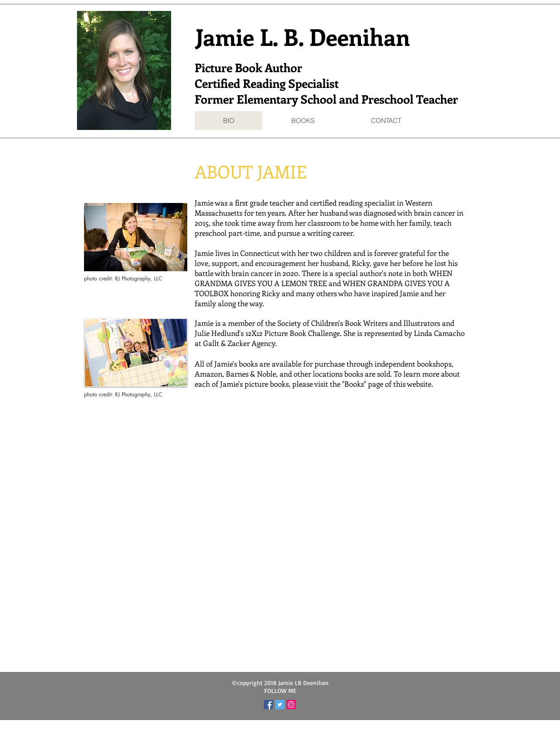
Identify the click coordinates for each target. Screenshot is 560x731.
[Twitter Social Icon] (280, 705)
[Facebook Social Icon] (268, 705)
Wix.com (334, 726)
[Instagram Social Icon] (291, 705)
